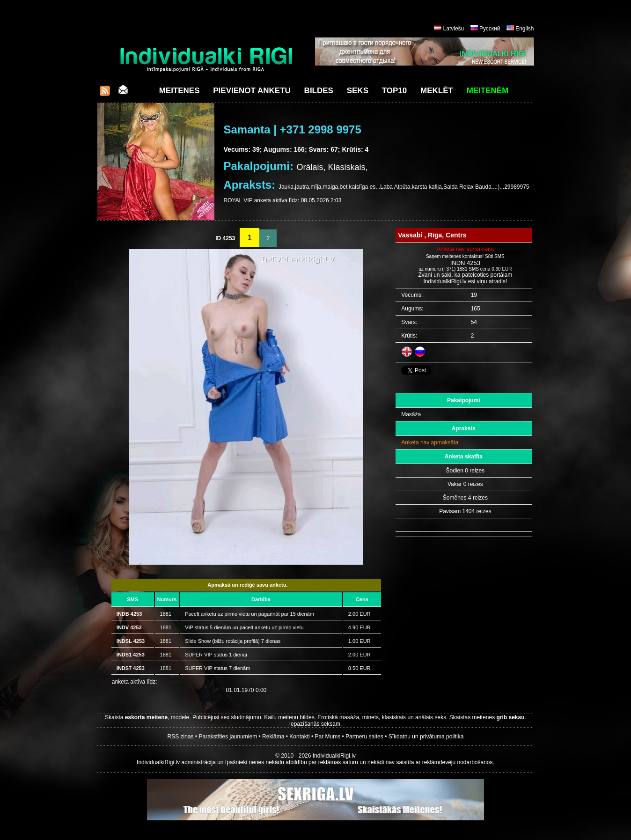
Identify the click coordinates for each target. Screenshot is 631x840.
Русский (490, 29)
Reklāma (273, 737)
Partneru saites (364, 737)
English (525, 29)
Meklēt (437, 91)
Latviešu (454, 29)
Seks (358, 91)
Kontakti (299, 737)
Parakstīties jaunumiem (228, 737)
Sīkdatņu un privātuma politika (426, 737)
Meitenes (180, 91)
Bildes (319, 91)
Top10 (395, 91)
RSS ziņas (181, 737)
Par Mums (328, 737)
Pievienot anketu (252, 91)
